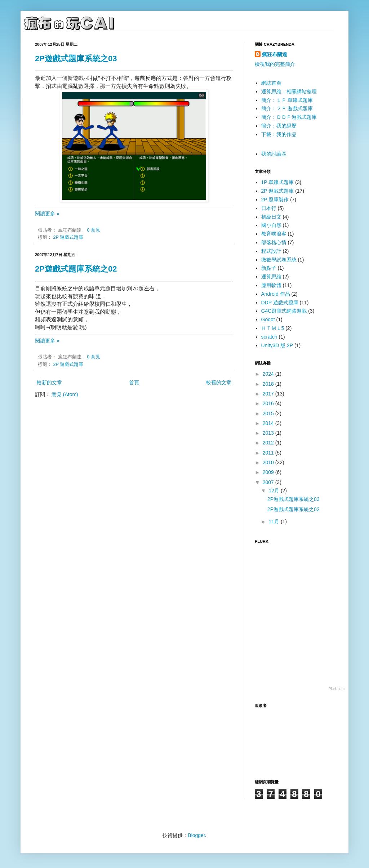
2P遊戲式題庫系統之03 (76, 59)
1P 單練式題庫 (278, 182)
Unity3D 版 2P (277, 345)
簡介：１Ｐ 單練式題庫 (287, 100)
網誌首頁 (271, 83)
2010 (269, 462)
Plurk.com (337, 689)
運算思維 (271, 277)
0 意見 (94, 230)
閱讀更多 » (47, 214)
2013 (269, 433)
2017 (269, 394)
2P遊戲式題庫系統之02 (76, 269)
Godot (268, 319)
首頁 (134, 382)
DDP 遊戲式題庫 (280, 303)
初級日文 (271, 217)
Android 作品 (276, 294)
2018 (269, 384)
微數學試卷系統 (279, 260)
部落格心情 (274, 242)
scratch (269, 337)
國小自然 (271, 225)
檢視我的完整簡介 (275, 64)
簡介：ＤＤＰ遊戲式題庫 (289, 117)
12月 (274, 491)
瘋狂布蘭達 (275, 54)
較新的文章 (49, 382)
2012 (269, 443)
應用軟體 (271, 285)
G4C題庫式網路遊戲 (284, 311)
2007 (269, 482)
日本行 (269, 208)
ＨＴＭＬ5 (273, 328)
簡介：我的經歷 (279, 126)
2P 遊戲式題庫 (68, 237)
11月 (274, 522)
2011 (269, 453)
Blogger (196, 835)
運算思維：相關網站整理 (289, 91)
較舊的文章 (219, 382)
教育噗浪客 (274, 234)
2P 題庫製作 (275, 200)
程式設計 (271, 251)
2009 (269, 472)
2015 (269, 413)
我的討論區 (274, 154)
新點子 (269, 268)
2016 (269, 403)
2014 (269, 423)
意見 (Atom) (65, 394)
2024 (269, 374)
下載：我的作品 (279, 134)
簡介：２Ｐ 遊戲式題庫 (287, 108)
